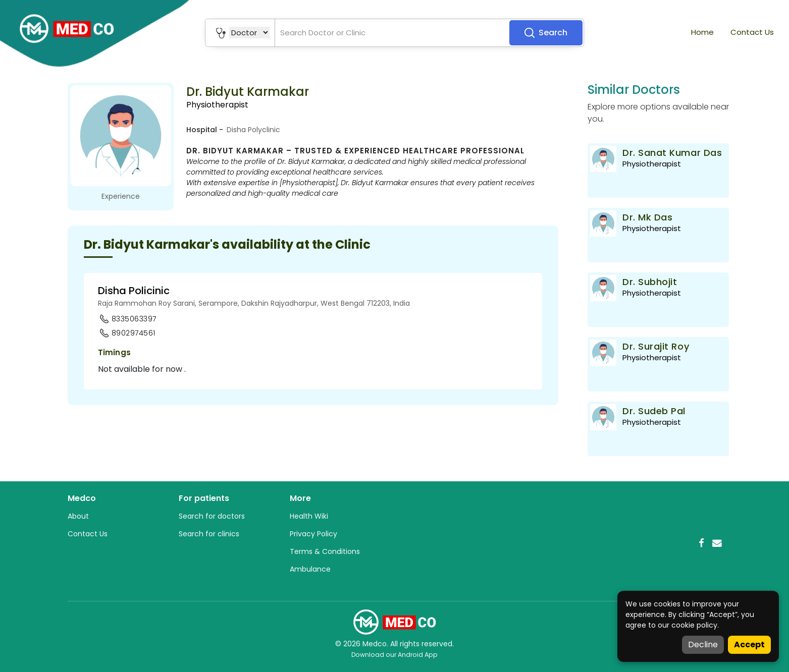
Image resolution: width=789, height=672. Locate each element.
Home (702, 32)
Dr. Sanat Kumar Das (672, 153)
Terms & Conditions (325, 551)
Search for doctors (212, 516)
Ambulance (310, 569)
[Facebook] (701, 543)
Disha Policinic (134, 291)
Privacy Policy (313, 534)
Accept (749, 645)
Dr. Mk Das (647, 217)
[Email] (717, 543)
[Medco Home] (395, 622)
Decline (703, 645)
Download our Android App (394, 655)
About (78, 516)
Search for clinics (209, 534)
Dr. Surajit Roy (656, 346)
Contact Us (752, 32)
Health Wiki (309, 516)
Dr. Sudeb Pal (654, 411)
